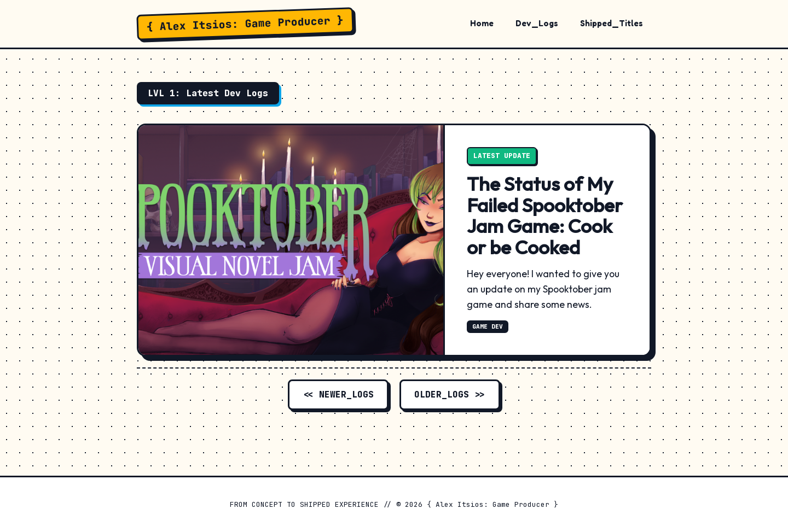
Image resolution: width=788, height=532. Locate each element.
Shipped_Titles (612, 23)
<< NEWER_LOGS (338, 394)
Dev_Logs (537, 23)
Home (482, 23)
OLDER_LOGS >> (450, 394)
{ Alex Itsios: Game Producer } (245, 24)
